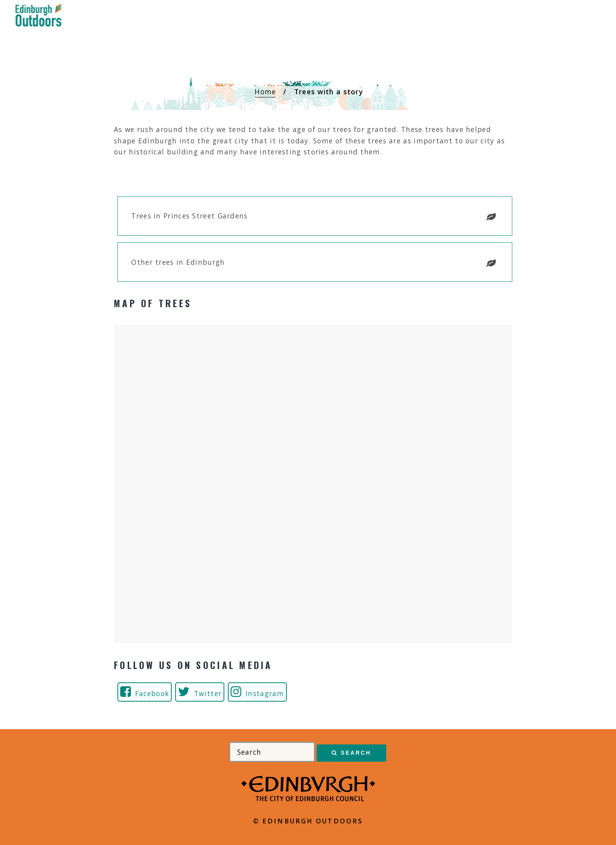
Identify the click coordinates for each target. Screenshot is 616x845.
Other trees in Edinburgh (178, 262)
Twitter (208, 693)
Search (356, 753)
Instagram (265, 693)
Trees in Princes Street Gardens (189, 216)
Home (265, 92)
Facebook (152, 693)
